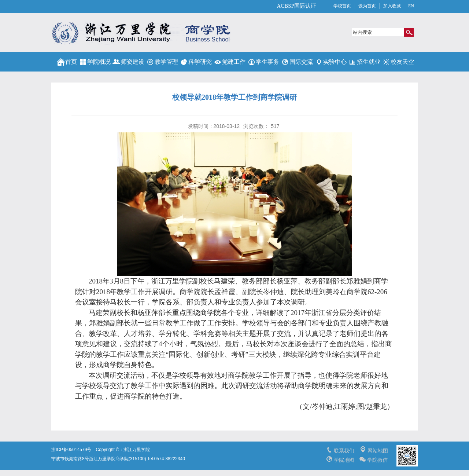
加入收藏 (392, 6)
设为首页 (367, 6)
